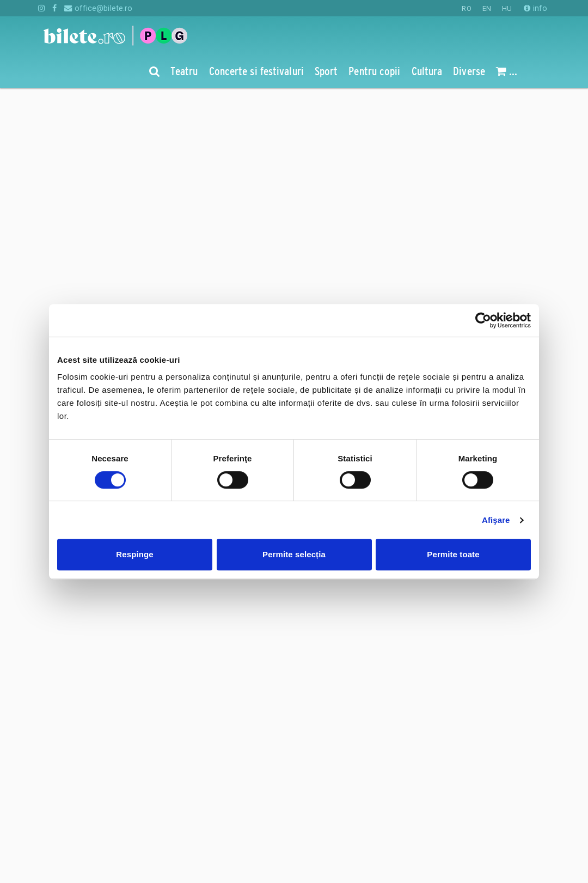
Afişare (496, 520)
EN (487, 8)
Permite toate (453, 554)
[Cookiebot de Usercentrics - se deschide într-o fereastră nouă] (483, 320)
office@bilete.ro (98, 8)
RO (466, 8)
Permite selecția (294, 554)
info (535, 8)
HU (507, 8)
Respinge (134, 554)
